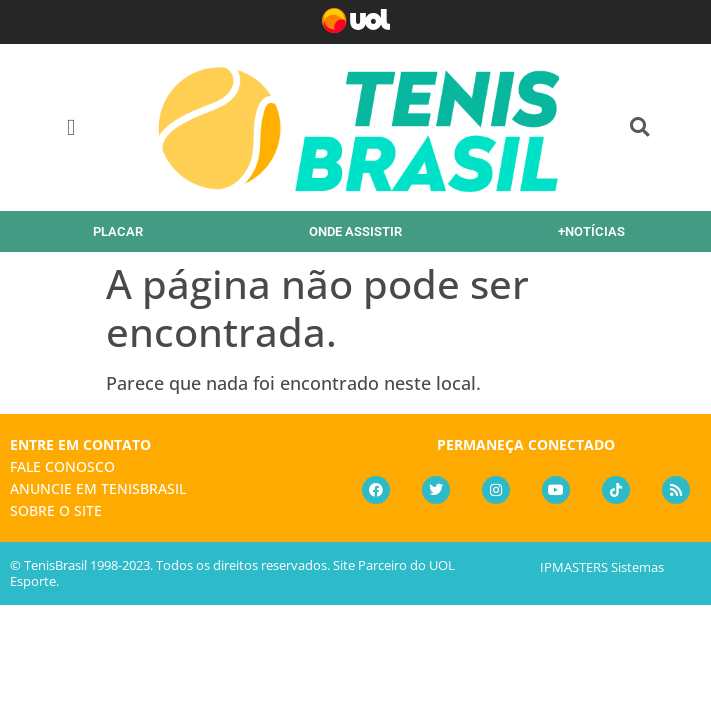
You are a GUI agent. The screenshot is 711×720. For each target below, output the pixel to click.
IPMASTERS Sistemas (602, 567)
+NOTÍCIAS (591, 231)
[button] (71, 127)
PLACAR (118, 231)
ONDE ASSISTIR (355, 231)
